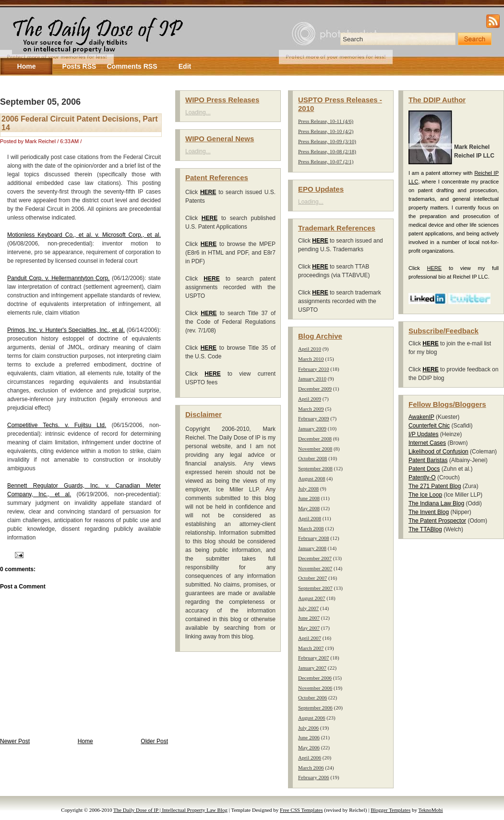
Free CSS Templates (301, 810)
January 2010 (312, 379)
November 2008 (315, 449)
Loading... (198, 112)
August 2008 (312, 478)
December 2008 (315, 439)
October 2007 (312, 578)
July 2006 (308, 728)
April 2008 (310, 518)
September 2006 (315, 708)
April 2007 (310, 638)
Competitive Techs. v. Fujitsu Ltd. (57, 425)
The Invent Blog (429, 512)
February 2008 (313, 538)
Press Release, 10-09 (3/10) (327, 141)
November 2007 (315, 568)
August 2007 (312, 598)
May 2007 (309, 628)
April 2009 (310, 399)
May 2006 (309, 747)
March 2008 (311, 528)
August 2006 (312, 718)
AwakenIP (421, 417)
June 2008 (309, 498)
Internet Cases (427, 443)
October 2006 (312, 698)
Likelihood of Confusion (438, 452)
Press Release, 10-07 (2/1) (326, 161)
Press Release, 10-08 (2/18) (327, 151)
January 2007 (312, 668)
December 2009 (315, 389)
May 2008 (309, 508)
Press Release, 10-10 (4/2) (326, 131)
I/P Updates (423, 434)
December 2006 (315, 678)
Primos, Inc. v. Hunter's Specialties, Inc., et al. (66, 330)
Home (85, 741)
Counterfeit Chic (429, 426)
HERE (435, 268)
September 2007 (315, 588)
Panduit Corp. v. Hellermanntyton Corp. (58, 278)
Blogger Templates (390, 810)
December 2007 (315, 558)
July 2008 (308, 489)
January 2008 (312, 548)
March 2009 (311, 409)
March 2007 (311, 648)
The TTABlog (425, 529)
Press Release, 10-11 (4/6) (326, 121)
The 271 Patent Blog (435, 486)
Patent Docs (424, 469)
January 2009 (312, 428)
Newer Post (15, 741)
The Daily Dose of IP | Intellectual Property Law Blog (170, 810)
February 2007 (313, 658)
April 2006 (310, 758)
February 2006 (313, 777)
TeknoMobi (431, 810)
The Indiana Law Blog (436, 503)
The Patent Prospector (437, 521)
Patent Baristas (428, 460)
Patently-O (422, 477)
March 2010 (311, 359)
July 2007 (308, 608)
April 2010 (310, 349)
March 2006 (311, 768)
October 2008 (312, 458)
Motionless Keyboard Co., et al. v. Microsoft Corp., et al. (84, 235)
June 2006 (309, 737)
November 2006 (315, 688)
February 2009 (313, 418)
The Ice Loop (425, 495)
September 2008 (315, 468)
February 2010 (313, 369)
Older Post (154, 741)
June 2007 (309, 618)
